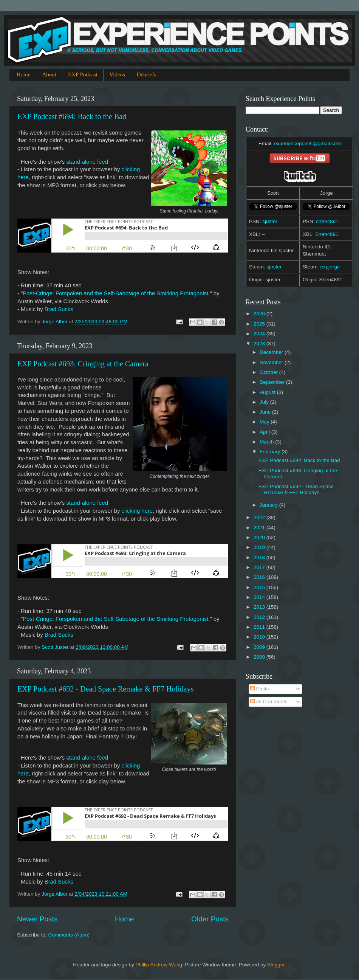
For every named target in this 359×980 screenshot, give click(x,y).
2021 (260, 528)
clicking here (137, 511)
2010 (260, 637)
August (268, 392)
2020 (260, 537)
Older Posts (210, 919)
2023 (260, 343)
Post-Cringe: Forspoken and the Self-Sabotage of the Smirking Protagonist (115, 293)
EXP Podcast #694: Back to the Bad (72, 116)
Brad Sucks (59, 309)
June (266, 412)
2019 (260, 547)
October (269, 372)
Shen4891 (327, 234)
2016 (260, 577)
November (272, 362)
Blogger (276, 965)
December (272, 352)
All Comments (269, 702)
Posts (260, 689)
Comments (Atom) (69, 935)
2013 (260, 607)
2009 (260, 647)
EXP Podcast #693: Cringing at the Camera (83, 364)
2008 (260, 657)
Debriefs (147, 74)
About (49, 74)
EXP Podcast (83, 74)
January (269, 505)
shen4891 (327, 221)
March (267, 442)
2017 (260, 567)
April (265, 432)
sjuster (270, 221)
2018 (260, 557)
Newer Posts (37, 919)
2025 (260, 324)
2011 (260, 627)
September (273, 382)
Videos (117, 74)
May (265, 422)
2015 (260, 587)
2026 (260, 314)
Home (24, 74)
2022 (260, 517)
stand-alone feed (87, 162)
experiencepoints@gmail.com (307, 143)
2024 (260, 334)
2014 (260, 597)
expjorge (330, 267)
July (265, 402)
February (271, 452)
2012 (260, 617)
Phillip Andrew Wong (159, 965)
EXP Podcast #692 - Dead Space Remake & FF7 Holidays (105, 689)
